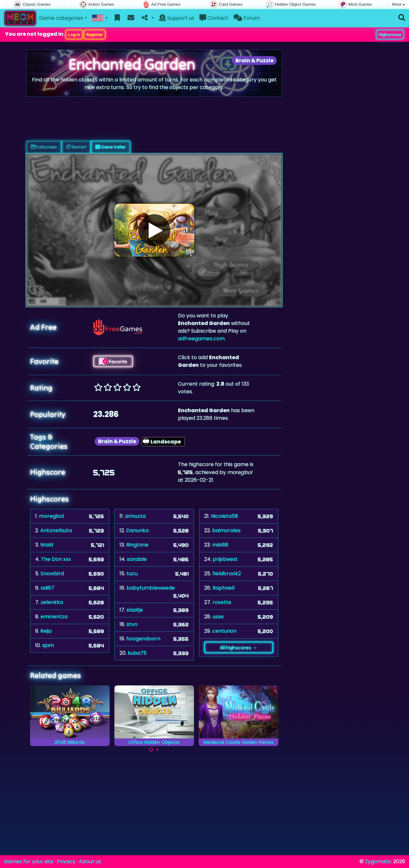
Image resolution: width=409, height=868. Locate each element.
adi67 (47, 588)
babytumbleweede (151, 588)
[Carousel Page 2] (158, 750)
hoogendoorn (143, 639)
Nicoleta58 (224, 516)
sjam (48, 645)
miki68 (220, 545)
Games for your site (29, 861)
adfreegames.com (201, 339)
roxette (222, 602)
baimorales (226, 530)
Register (95, 34)
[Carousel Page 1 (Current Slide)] (151, 750)
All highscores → (239, 647)
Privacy (66, 861)
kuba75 (137, 653)
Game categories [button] (61, 18)
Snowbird (52, 574)
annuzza (135, 516)
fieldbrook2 (227, 574)
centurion (224, 631)
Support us (177, 18)
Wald (47, 545)
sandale (137, 559)
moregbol (51, 516)
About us (90, 861)
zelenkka (52, 602)
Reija (46, 631)
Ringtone (137, 545)
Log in (74, 34)
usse (218, 617)
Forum (247, 18)
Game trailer (111, 147)
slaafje (135, 610)
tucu (132, 574)
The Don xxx (56, 559)
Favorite (113, 361)
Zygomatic (378, 861)
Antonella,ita (56, 530)
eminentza (54, 617)
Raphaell (224, 588)
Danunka (137, 530)
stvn (132, 624)
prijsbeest (225, 559)
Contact (214, 18)
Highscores (390, 34)
